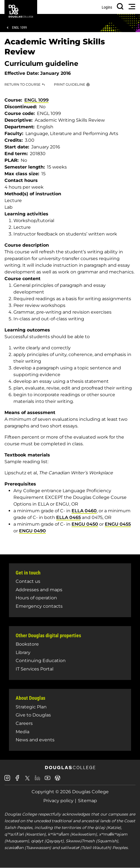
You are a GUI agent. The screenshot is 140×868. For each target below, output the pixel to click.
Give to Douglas (33, 715)
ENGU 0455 (118, 524)
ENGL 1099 (19, 28)
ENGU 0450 (85, 524)
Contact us (28, 581)
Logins (107, 7)
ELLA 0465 (68, 517)
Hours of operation (36, 598)
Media (22, 732)
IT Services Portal (35, 669)
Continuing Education (41, 661)
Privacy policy (58, 801)
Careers (24, 723)
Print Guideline (70, 84)
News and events (35, 740)
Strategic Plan (31, 707)
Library (23, 652)
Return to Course (22, 84)
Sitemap (87, 801)
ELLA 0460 (84, 511)
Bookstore (27, 644)
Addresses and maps (39, 590)
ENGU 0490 (32, 531)
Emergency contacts (39, 606)
